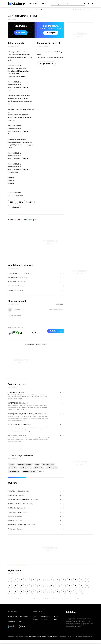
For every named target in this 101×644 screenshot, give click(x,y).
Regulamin (11, 626)
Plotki (56, 619)
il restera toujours (52, 468)
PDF (12, 202)
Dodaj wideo (21, 33)
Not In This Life (13, 277)
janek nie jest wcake (29, 471)
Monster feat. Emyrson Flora (17, 525)
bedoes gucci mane (48, 464)
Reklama (22, 626)
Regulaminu (32, 637)
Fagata (29, 425)
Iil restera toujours (25, 468)
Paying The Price (13, 273)
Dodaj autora (14, 207)
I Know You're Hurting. (15, 512)
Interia (9, 10)
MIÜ (44, 414)
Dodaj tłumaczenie (46, 64)
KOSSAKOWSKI (21, 435)
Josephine (11, 286)
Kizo (27, 491)
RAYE (25, 512)
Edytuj (21, 202)
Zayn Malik (18, 521)
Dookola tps (13, 468)
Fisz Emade (34, 499)
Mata (22, 392)
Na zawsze (11, 435)
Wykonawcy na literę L (26, 10)
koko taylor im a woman (25, 464)
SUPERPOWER (13, 403)
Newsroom (11, 621)
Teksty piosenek (16, 10)
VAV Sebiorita (39, 468)
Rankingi (44, 4)
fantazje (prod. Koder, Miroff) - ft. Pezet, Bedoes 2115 (25, 414)
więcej (40, 471)
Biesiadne (35, 619)
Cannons (19, 529)
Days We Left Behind (15, 504)
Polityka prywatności (41, 637)
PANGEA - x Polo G (14, 392)
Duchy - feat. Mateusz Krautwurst (19, 499)
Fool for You (12, 529)
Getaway (11, 516)
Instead (10, 290)
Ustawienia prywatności (53, 637)
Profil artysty (51, 33)
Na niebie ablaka (14, 471)
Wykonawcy (34, 4)
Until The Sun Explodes (15, 508)
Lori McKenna (36, 10)
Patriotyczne (44, 619)
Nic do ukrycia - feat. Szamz (17, 425)
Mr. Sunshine (12, 282)
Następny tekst (88, 10)
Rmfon (56, 617)
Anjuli (37, 464)
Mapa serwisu (23, 617)
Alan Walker (18, 516)
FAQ (20, 621)
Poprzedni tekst (77, 10)
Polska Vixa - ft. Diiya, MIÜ (17, 491)
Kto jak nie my (12, 495)
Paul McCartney (27, 504)
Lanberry (20, 495)
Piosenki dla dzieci (46, 617)
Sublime (26, 508)
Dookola (12, 464)
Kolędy (35, 617)
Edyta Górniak (23, 403)
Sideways (11, 521)
